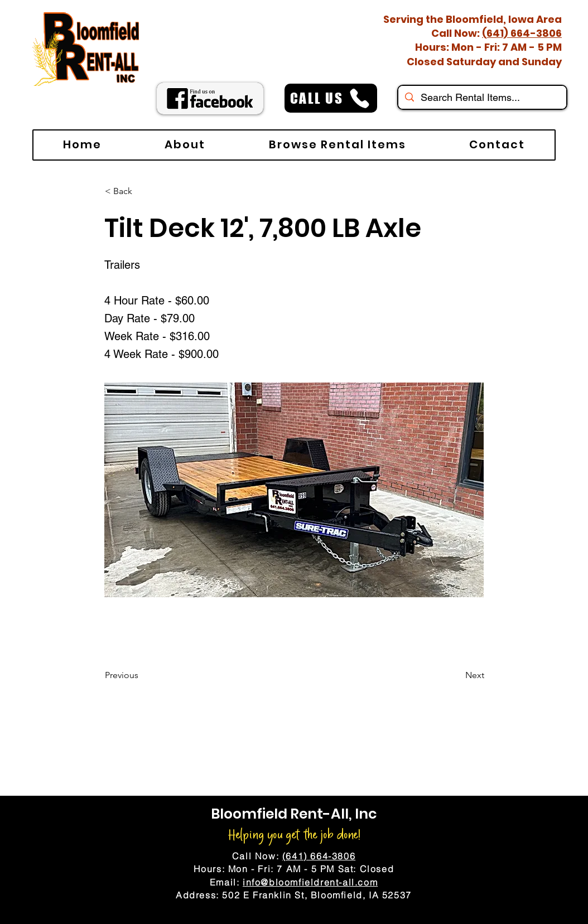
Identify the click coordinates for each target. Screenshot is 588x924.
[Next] (456, 675)
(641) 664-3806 (522, 33)
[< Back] (142, 191)
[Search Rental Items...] (482, 97)
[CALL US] (331, 98)
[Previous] (142, 675)
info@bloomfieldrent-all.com (310, 882)
